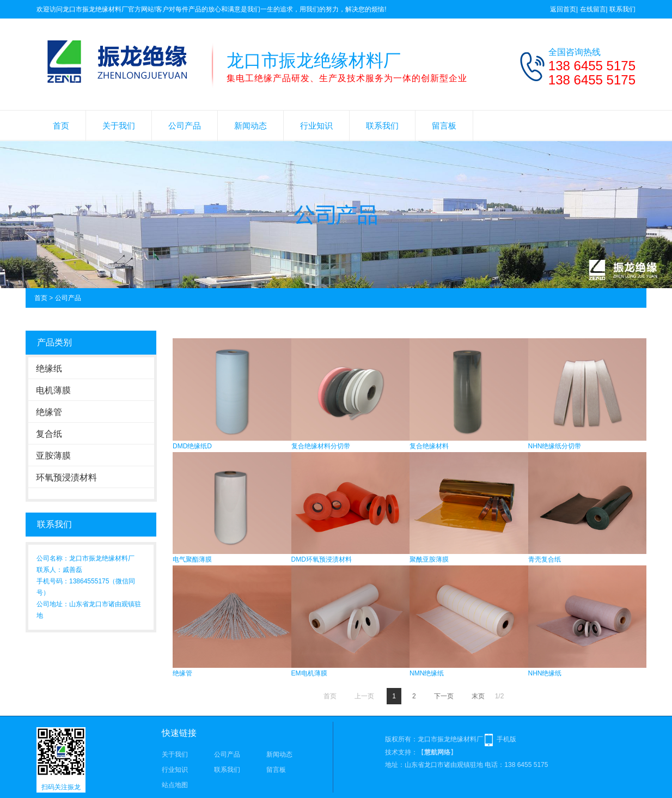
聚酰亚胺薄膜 (429, 559)
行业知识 (316, 126)
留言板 (444, 126)
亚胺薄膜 (53, 456)
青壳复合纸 (545, 559)
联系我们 (622, 9)
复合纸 (49, 434)
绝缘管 (49, 412)
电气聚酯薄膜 (192, 559)
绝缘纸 (49, 368)
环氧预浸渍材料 (66, 477)
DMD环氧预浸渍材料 (322, 559)
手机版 (506, 739)
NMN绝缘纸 (427, 673)
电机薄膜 (53, 390)
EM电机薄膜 (309, 673)
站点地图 (175, 785)
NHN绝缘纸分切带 (555, 446)
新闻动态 (251, 126)
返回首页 (563, 9)
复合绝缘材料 (429, 446)
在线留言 (593, 9)
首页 (61, 126)
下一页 (444, 696)
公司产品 (185, 126)
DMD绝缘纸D (192, 446)
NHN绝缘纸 (545, 673)
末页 (478, 696)
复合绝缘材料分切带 (321, 446)
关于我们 (119, 126)
